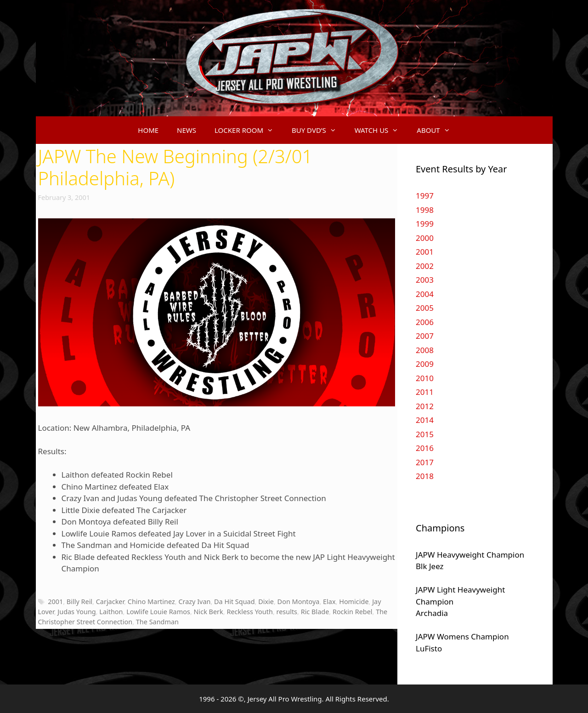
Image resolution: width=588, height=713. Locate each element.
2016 (425, 448)
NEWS (187, 130)
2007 (425, 336)
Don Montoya (299, 602)
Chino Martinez (151, 602)
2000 (425, 238)
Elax (329, 602)
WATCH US (381, 130)
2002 (425, 266)
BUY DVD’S (319, 130)
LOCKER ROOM (249, 130)
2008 (425, 350)
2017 (425, 462)
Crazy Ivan (194, 602)
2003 (425, 280)
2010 (425, 378)
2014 (425, 420)
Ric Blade (315, 612)
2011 (425, 392)
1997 (425, 196)
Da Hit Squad (235, 602)
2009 (425, 364)
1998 (425, 210)
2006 (425, 322)
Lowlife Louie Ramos (158, 612)
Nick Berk (209, 612)
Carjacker (110, 602)
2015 (425, 434)
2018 (425, 476)
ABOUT (438, 130)
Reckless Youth (249, 612)
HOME (148, 130)
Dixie (266, 602)
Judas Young (76, 612)
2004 (425, 294)
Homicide (354, 602)
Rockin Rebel (353, 612)
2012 (425, 406)
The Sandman (157, 622)
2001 (55, 602)
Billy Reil (79, 602)
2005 (425, 308)
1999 (425, 224)
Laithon (111, 612)
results (287, 612)
